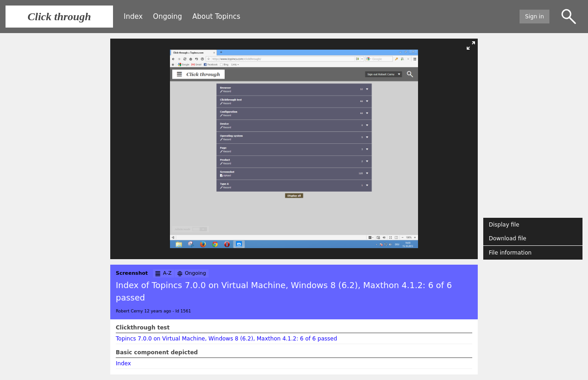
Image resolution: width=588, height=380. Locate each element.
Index (133, 17)
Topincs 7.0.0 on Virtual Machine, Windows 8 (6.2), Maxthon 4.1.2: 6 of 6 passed (226, 339)
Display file (504, 225)
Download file (508, 238)
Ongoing (167, 17)
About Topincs (216, 17)
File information (510, 253)
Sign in (534, 17)
